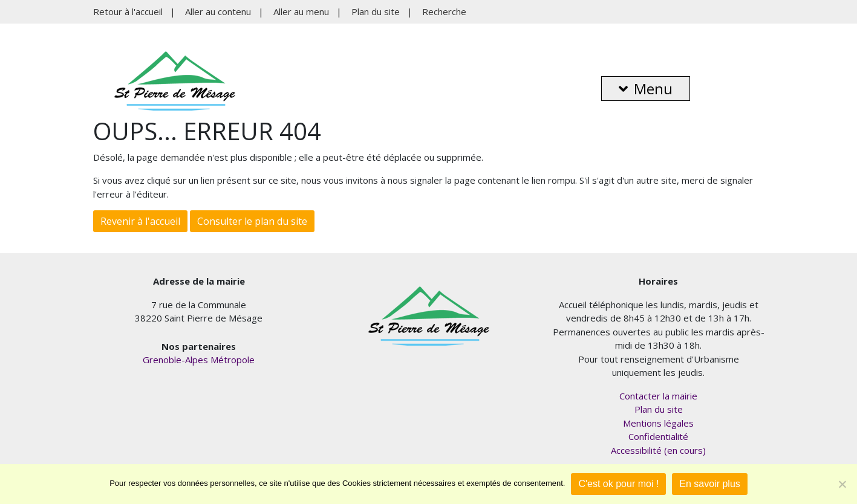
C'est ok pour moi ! (618, 484)
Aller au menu (301, 11)
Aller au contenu (218, 11)
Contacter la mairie (658, 396)
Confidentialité (658, 436)
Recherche (444, 11)
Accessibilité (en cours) (658, 450)
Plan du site (376, 11)
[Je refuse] (842, 484)
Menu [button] (646, 89)
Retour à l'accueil (128, 11)
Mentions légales (658, 423)
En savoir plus (710, 484)
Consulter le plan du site (252, 221)
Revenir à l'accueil (140, 221)
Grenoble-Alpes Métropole (199, 360)
